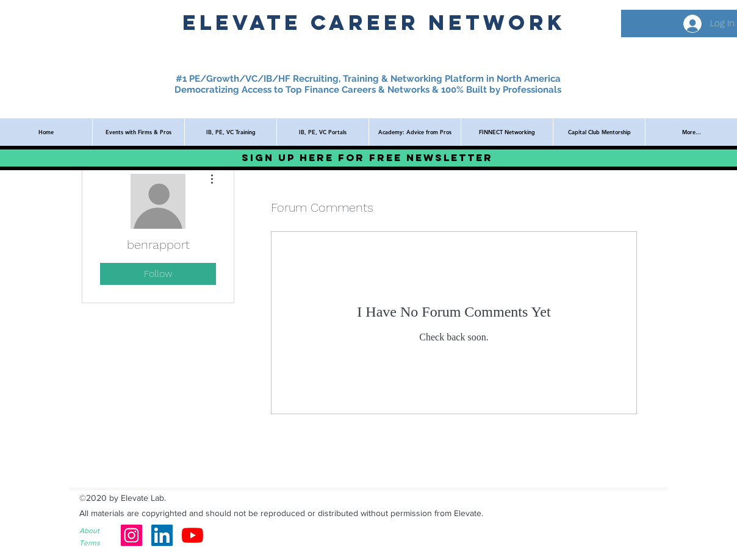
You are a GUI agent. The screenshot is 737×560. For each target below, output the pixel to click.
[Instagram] (131, 535)
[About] (98, 531)
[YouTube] (192, 535)
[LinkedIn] (162, 535)
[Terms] (98, 543)
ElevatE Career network (374, 22)
